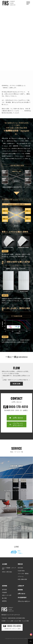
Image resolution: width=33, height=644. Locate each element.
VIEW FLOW (16, 384)
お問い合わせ (18, 418)
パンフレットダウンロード (18, 424)
